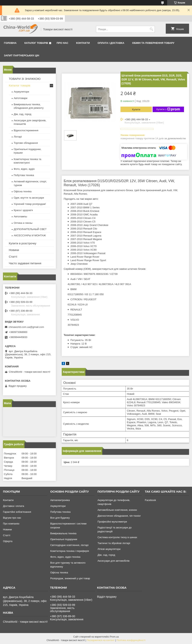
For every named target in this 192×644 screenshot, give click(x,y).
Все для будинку (60, 518)
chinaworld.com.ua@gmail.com (26, 327)
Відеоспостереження (26, 130)
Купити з (168, 109)
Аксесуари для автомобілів (114, 561)
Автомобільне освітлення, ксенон (117, 510)
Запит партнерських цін (22, 55)
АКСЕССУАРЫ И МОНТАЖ (30, 235)
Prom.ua (114, 637)
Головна (10, 43)
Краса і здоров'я (23, 210)
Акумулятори (21, 92)
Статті (13, 257)
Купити (136, 109)
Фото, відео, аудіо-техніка (65, 557)
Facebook (150, 500)
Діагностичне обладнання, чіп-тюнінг (119, 516)
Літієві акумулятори (109, 549)
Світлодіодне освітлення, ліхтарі (69, 545)
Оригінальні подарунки (64, 539)
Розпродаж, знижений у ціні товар (70, 578)
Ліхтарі (18, 137)
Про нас (62, 43)
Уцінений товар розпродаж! (30, 204)
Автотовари (21, 98)
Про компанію (11, 524)
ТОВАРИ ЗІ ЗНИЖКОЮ (25, 79)
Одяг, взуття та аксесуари (29, 198)
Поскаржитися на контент (101, 640)
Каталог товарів (36, 43)
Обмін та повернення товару (153, 43)
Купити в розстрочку (23, 243)
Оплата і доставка (111, 43)
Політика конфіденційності (131, 640)
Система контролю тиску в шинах (117, 537)
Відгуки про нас (12, 518)
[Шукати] (151, 29)
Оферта (8, 541)
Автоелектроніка (60, 500)
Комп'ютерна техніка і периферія (70, 551)
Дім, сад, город (23, 114)
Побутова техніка (24, 175)
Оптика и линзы (23, 223)
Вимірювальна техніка (63, 533)
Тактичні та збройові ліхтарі (114, 543)
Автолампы (20, 216)
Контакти (83, 43)
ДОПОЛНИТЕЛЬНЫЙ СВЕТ (30, 229)
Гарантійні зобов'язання (17, 512)
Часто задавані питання (25, 263)
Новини (14, 250)
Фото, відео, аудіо (24, 169)
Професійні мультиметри (112, 522)
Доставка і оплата (14, 506)
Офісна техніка (23, 191)
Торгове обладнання (26, 143)
